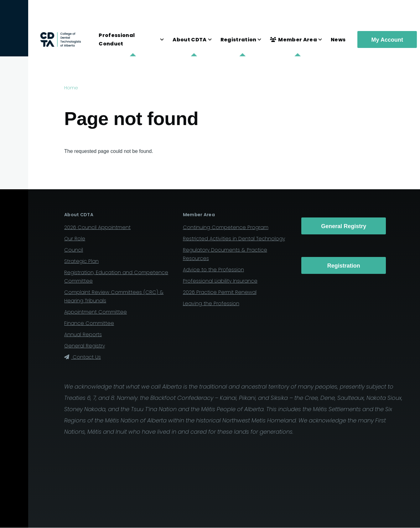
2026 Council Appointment (97, 227)
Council (74, 250)
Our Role (75, 239)
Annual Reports (83, 335)
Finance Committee (89, 323)
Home (71, 88)
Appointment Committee (96, 312)
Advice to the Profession (213, 270)
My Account (387, 40)
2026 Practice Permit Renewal (220, 292)
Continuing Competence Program (226, 227)
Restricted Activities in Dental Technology (234, 239)
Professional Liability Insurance (220, 281)
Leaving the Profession (211, 303)
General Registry (85, 346)
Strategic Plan (81, 261)
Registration (344, 266)
